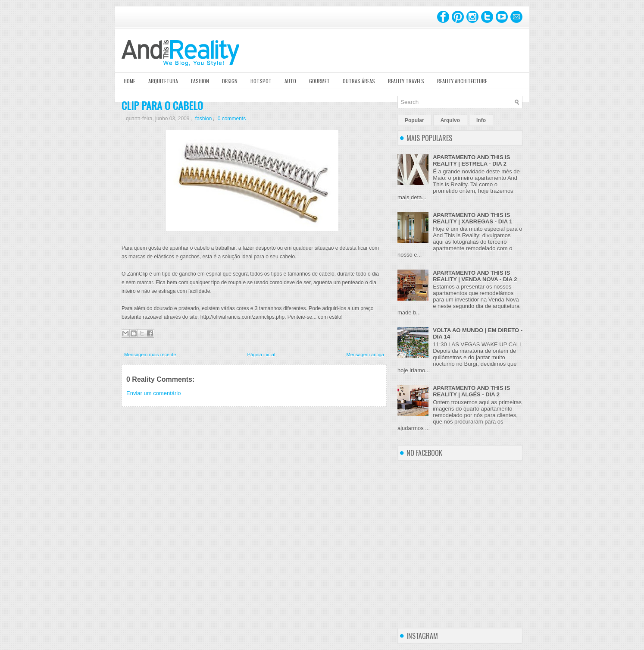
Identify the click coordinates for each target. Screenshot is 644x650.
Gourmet (319, 81)
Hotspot (261, 81)
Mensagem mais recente (150, 355)
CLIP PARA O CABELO (162, 105)
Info (481, 120)
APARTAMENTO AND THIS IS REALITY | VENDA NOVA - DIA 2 (475, 276)
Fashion (200, 81)
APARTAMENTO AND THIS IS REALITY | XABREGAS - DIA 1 (472, 218)
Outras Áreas (359, 81)
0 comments (232, 119)
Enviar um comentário (153, 393)
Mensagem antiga (365, 355)
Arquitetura (163, 81)
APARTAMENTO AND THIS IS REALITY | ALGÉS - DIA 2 (471, 391)
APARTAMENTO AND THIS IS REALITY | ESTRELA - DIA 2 (471, 160)
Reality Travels (406, 81)
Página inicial (261, 355)
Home (130, 81)
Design (230, 81)
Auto (290, 81)
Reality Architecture (462, 81)
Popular (414, 120)
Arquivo (450, 120)
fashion (204, 119)
